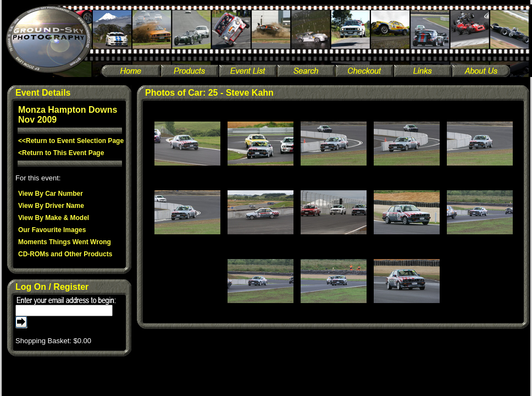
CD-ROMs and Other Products (65, 254)
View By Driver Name (51, 206)
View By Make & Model (54, 218)
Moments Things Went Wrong (65, 242)
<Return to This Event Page (61, 153)
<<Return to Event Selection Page (71, 141)
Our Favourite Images (52, 230)
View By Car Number (51, 194)
